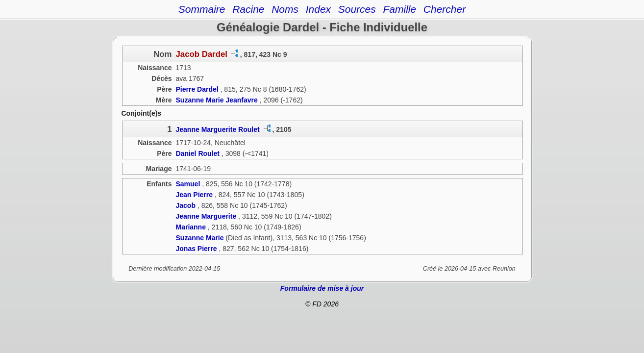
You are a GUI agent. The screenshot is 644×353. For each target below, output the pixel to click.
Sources (357, 9)
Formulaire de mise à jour (322, 288)
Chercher (445, 9)
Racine (248, 9)
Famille (399, 9)
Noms (285, 9)
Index (318, 9)
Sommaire (202, 9)
